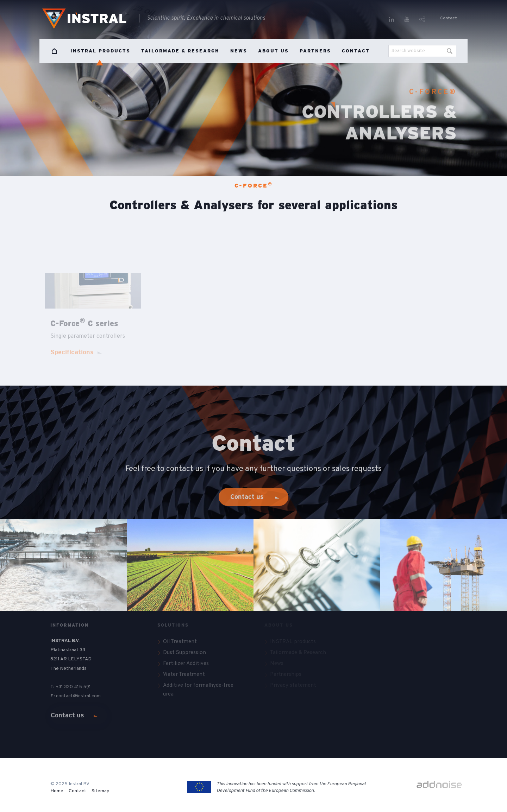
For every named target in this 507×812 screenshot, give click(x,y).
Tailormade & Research (180, 51)
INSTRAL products (100, 51)
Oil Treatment (180, 642)
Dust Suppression (184, 653)
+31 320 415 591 (73, 687)
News (239, 51)
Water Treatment (184, 674)
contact (64, 696)
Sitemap (101, 791)
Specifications (72, 352)
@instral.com (87, 696)
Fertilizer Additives (186, 664)
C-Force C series (84, 323)
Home (54, 51)
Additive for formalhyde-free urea (198, 690)
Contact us (67, 715)
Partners (315, 51)
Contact (449, 18)
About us (273, 51)
